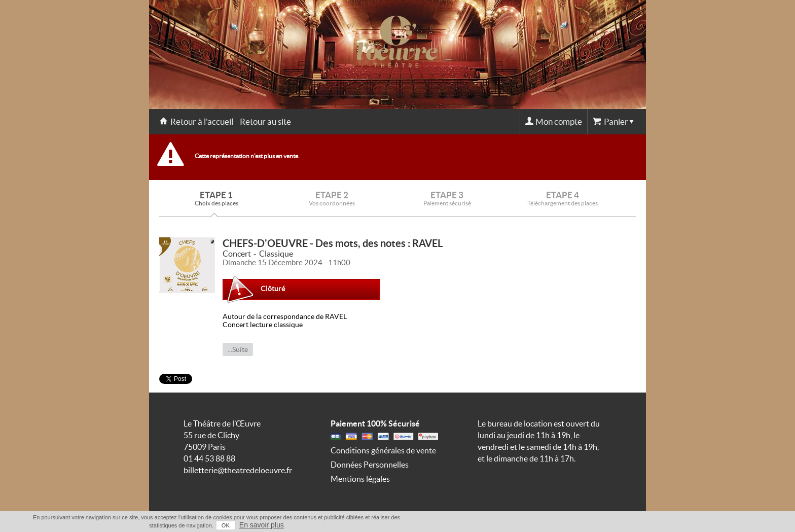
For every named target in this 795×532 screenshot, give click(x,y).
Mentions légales (360, 479)
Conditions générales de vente (383, 450)
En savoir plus (262, 525)
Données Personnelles (370, 465)
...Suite (238, 349)
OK (226, 525)
